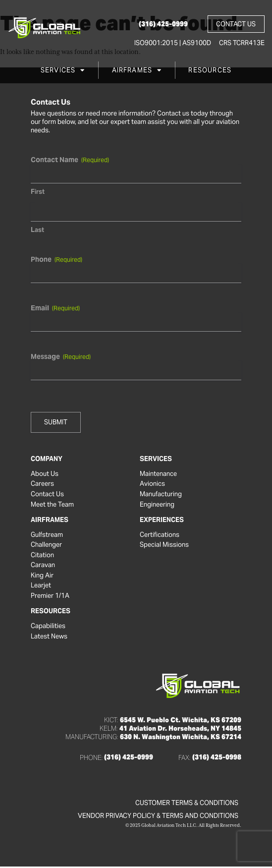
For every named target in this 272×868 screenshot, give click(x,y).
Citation (42, 556)
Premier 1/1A (50, 597)
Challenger (46, 545)
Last (37, 230)
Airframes (137, 71)
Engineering (157, 505)
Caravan (43, 566)
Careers (42, 484)
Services (63, 71)
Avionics (152, 484)
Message (61, 356)
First (38, 192)
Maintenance (158, 474)
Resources (210, 71)
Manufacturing (161, 495)
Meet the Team (52, 505)
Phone (56, 259)
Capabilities (48, 627)
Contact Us (47, 495)
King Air (42, 577)
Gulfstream (47, 535)
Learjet (41, 586)
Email (55, 308)
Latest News (49, 637)
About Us (45, 474)
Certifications (160, 535)
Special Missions (164, 545)
